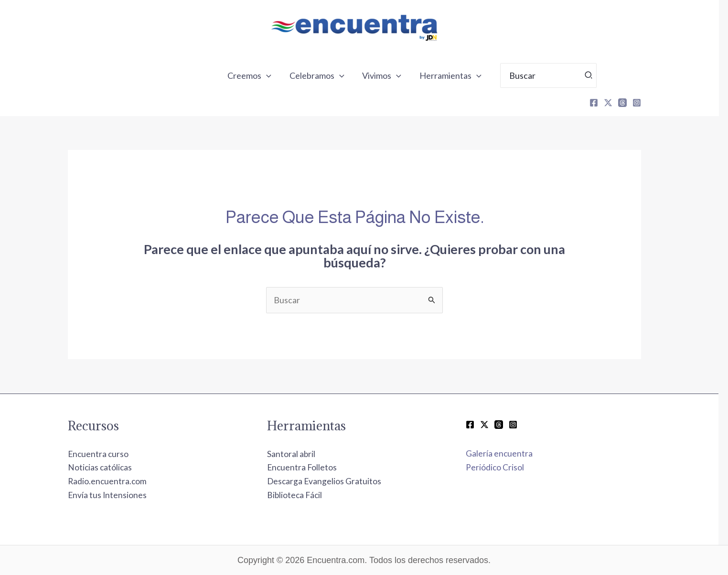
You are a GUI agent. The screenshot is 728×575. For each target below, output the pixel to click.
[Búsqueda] (597, 75)
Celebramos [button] (327, 75)
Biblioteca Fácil (305, 495)
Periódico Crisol (505, 467)
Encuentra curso (108, 454)
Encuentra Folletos (312, 467)
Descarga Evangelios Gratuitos (334, 481)
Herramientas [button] (459, 75)
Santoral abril (301, 454)
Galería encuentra (509, 453)
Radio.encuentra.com (118, 481)
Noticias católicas (110, 467)
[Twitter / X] (494, 425)
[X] (618, 103)
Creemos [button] (260, 75)
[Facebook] (603, 103)
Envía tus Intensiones (117, 495)
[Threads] (632, 103)
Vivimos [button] (391, 75)
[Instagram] (646, 103)
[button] (277, 75)
